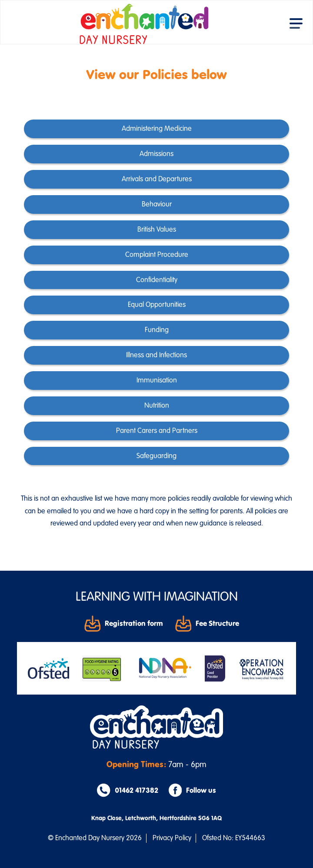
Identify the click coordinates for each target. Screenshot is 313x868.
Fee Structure (207, 623)
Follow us (192, 790)
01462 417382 (127, 790)
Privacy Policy (172, 838)
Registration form (124, 623)
